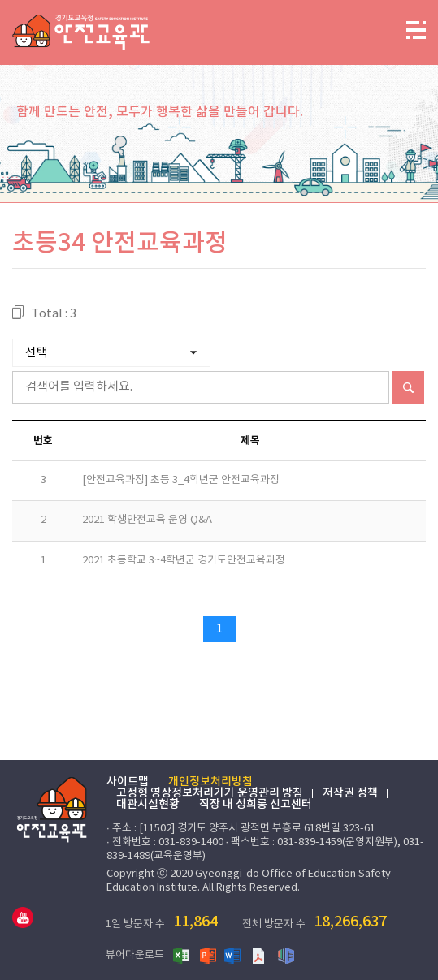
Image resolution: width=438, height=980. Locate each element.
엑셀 (182, 955)
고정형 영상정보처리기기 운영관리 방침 (210, 793)
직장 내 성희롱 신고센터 (256, 805)
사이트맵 (128, 782)
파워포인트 (208, 955)
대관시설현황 (148, 805)
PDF (260, 955)
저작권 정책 (350, 793)
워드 (234, 955)
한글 (286, 955)
